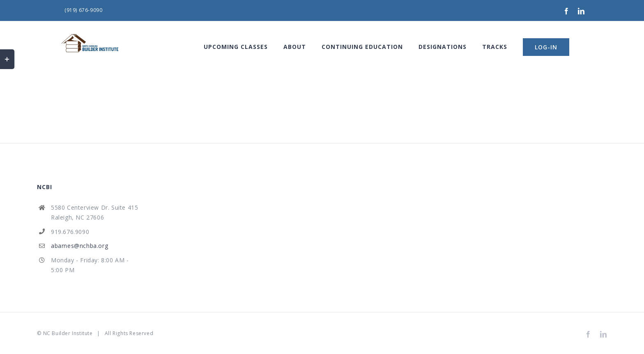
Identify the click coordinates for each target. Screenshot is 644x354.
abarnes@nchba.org (79, 246)
